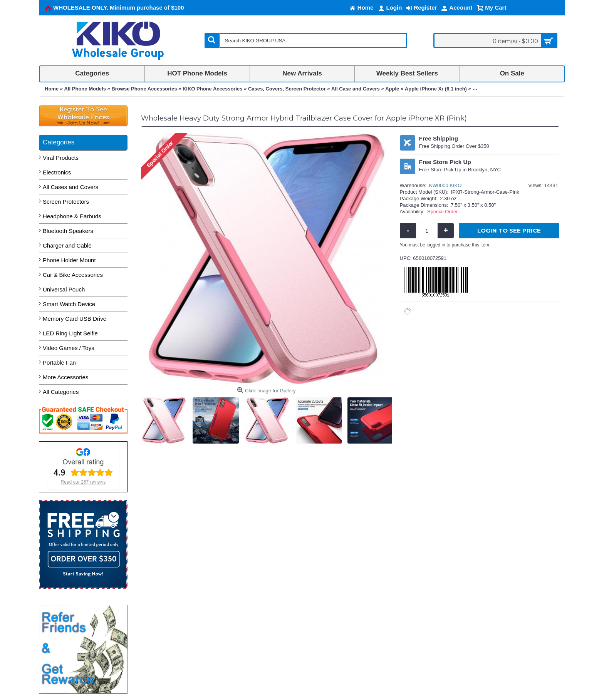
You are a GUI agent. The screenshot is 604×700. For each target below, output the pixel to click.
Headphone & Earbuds (72, 216)
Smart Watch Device (69, 304)
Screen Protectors (66, 202)
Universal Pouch (64, 289)
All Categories (61, 392)
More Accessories (65, 377)
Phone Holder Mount (69, 260)
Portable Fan (59, 363)
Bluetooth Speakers (68, 231)
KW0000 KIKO (445, 185)
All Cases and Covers (70, 187)
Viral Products (61, 158)
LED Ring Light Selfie (70, 333)
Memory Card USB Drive (75, 319)
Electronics (57, 172)
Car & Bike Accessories (73, 275)
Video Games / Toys (69, 348)
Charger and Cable (67, 245)
